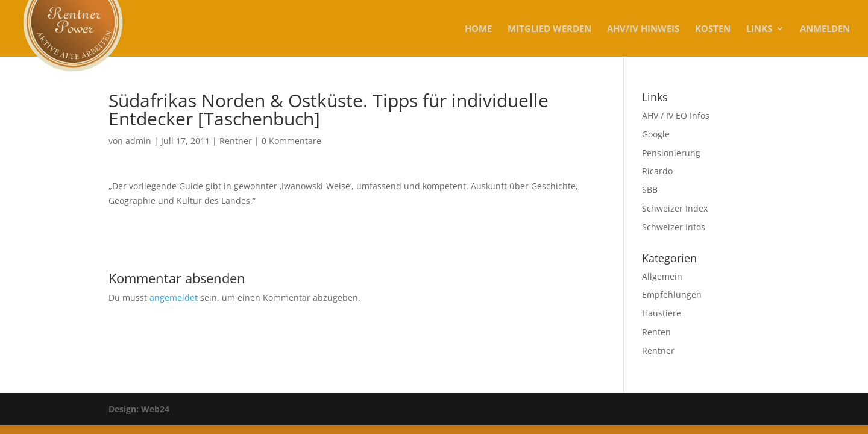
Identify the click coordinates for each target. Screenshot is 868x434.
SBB (650, 190)
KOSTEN (713, 29)
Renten (656, 332)
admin (138, 141)
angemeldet (174, 297)
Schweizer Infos (674, 227)
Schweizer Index (675, 208)
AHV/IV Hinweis (643, 29)
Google (656, 134)
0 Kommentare (291, 141)
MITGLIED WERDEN (549, 29)
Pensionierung (671, 153)
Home (478, 29)
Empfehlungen (672, 294)
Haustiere (662, 313)
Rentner (236, 141)
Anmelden (825, 29)
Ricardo (657, 171)
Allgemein (662, 276)
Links (759, 29)
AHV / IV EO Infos (676, 115)
